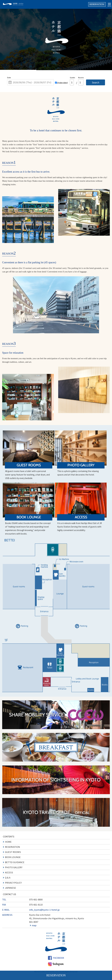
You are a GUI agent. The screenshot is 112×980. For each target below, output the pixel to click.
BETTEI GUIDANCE (15, 862)
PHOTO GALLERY (14, 867)
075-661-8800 (36, 899)
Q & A (8, 877)
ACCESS (9, 872)
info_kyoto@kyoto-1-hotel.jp (44, 910)
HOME (8, 842)
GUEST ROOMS (13, 852)
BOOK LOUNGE (13, 857)
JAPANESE (10, 888)
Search (96, 82)
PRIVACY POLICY (13, 883)
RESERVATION (12, 847)
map (34, 925)
